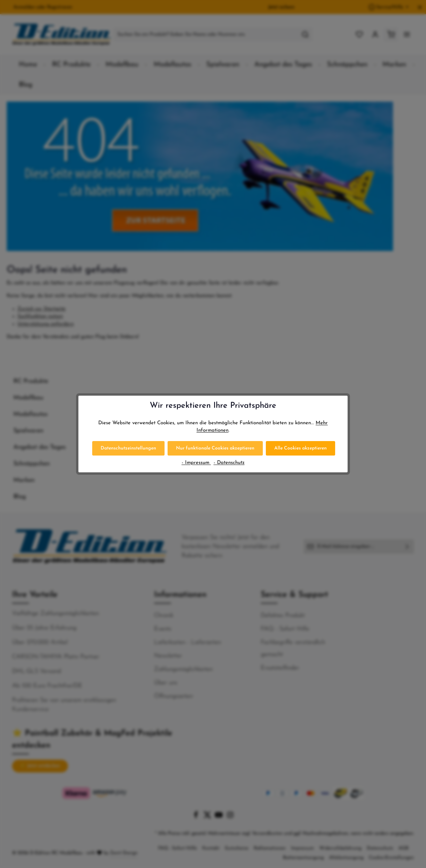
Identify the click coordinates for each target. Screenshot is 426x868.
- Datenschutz (229, 463)
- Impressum (196, 463)
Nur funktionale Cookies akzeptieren (215, 448)
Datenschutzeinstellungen (128, 448)
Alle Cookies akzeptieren (300, 448)
